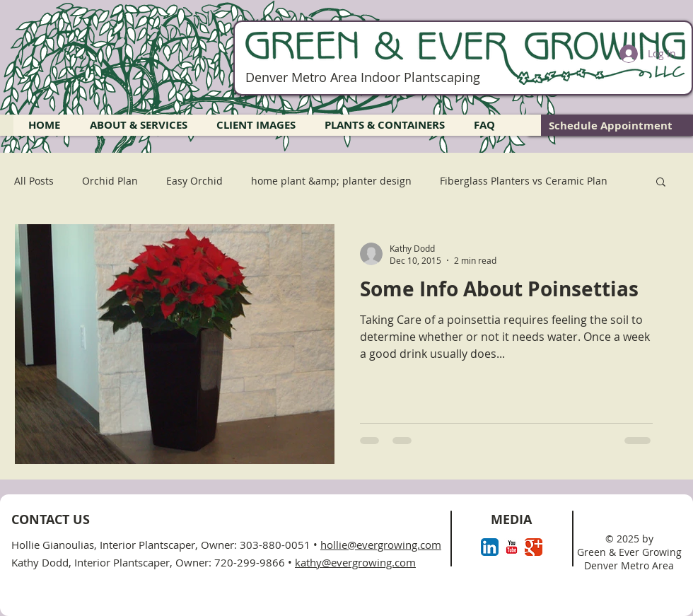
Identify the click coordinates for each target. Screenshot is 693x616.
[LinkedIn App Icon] (490, 547)
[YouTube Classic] (512, 547)
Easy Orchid (194, 181)
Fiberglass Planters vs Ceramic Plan (524, 181)
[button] (661, 183)
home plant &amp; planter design (331, 181)
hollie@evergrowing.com (381, 545)
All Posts (34, 181)
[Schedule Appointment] (611, 125)
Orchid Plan (110, 181)
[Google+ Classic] (534, 547)
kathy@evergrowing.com (355, 562)
